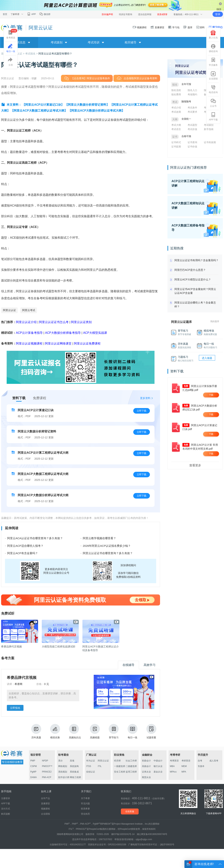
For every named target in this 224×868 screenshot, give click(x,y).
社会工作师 (131, 761)
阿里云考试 (29, 310)
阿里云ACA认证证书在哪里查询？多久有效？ (35, 538)
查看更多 (195, 465)
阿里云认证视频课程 (29, 343)
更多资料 (145, 398)
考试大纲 (176, 125)
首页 (5, 14)
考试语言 (176, 129)
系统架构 (74, 766)
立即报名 (15, 708)
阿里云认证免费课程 (87, 343)
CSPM (34, 766)
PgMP (33, 772)
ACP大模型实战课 (95, 333)
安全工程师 (120, 772)
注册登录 (6, 798)
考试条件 (192, 108)
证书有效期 (210, 142)
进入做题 (207, 358)
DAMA (34, 777)
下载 (211, 395)
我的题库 (215, 321)
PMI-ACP (47, 777)
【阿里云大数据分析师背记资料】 (87, 105)
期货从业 (146, 777)
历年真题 (36, 731)
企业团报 (213, 76)
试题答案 (151, 731)
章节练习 (114, 731)
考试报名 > (32, 54)
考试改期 (176, 112)
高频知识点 (75, 731)
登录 (218, 14)
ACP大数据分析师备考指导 (63, 333)
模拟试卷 (55, 731)
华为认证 (91, 761)
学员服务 (213, 62)
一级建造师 (120, 766)
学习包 (174, 27)
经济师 (117, 761)
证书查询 (192, 142)
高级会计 (146, 766)
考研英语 (186, 761)
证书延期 (176, 147)
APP (31, 14)
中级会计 (158, 761)
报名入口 (192, 90)
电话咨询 (213, 89)
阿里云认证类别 (81, 322)
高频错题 (95, 731)
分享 (11, 62)
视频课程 (140, 27)
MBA (172, 766)
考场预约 (192, 94)
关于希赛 (85, 798)
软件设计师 (64, 777)
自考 (200, 761)
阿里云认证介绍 (26, 322)
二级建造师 (131, 766)
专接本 (201, 766)
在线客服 (130, 811)
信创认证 (91, 772)
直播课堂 (157, 27)
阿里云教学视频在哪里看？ (99, 538)
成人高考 (214, 761)
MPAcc (173, 772)
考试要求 (192, 112)
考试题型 (192, 125)
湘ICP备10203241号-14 (123, 834)
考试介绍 (176, 108)
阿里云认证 (9, 310)
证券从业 (146, 772)
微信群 (45, 14)
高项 (72, 761)
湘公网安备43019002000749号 (152, 834)
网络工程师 (75, 777)
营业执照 (85, 814)
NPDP (45, 761)
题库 (188, 27)
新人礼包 (213, 35)
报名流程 (176, 90)
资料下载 (19, 398)
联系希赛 (85, 809)
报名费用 (176, 94)
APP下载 (213, 117)
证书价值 (192, 147)
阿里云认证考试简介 (193, 73)
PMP (33, 761)
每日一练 (133, 731)
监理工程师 (131, 772)
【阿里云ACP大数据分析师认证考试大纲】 (96, 111)
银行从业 (158, 766)
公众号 (213, 103)
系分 (60, 761)
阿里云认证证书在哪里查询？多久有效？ (108, 553)
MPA (184, 772)
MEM (184, 766)
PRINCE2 (47, 772)
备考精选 (12, 34)
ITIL (100, 766)
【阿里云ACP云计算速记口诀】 (43, 105)
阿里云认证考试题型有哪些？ (55, 54)
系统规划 (63, 772)
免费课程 (40, 398)
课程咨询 (213, 48)
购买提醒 (6, 814)
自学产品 (45, 798)
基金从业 (158, 772)
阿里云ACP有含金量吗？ (23, 553)
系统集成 (74, 772)
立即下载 (142, 411)
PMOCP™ (47, 766)
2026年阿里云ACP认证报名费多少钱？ (107, 546)
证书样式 (176, 142)
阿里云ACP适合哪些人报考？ (25, 546)
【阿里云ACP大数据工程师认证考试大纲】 (39, 111)
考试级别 (209, 125)
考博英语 (174, 761)
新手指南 (209, 129)
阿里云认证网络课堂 (58, 343)
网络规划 (63, 766)
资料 (200, 27)
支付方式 (6, 809)
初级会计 (146, 761)
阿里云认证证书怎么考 (54, 322)
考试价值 (192, 129)
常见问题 (85, 804)
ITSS (89, 766)
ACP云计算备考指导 (29, 333)
